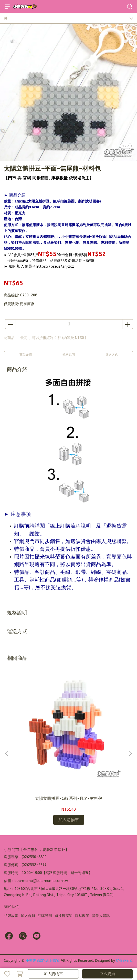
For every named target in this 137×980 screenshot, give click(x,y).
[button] (130, 753)
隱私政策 (82, 916)
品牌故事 (11, 916)
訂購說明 (45, 916)
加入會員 (28, 916)
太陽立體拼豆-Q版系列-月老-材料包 (68, 798)
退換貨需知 (64, 916)
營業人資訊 (101, 916)
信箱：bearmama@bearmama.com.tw (36, 881)
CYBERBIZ (124, 961)
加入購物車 (53, 974)
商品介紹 (26, 355)
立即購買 (108, 974)
